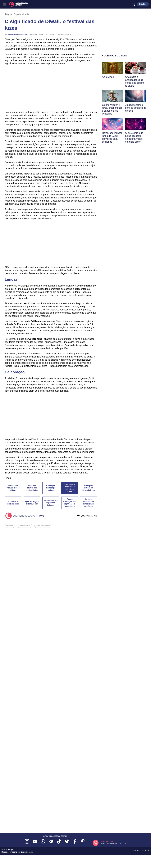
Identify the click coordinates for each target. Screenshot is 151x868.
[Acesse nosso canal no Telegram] (51, 842)
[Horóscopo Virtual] (40, 4)
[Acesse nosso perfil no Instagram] (27, 842)
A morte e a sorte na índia (13, 503)
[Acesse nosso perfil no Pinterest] (83, 842)
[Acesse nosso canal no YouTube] (35, 842)
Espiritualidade (21, 14)
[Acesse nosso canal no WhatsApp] (43, 842)
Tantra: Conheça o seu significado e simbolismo (70, 503)
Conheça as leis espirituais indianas (51, 503)
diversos (10, 526)
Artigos (8, 14)
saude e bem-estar (43, 526)
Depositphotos (27, 852)
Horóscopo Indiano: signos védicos (13, 488)
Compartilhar (87, 516)
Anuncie (146, 851)
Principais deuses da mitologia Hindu (89, 488)
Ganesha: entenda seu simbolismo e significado (89, 503)
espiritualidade (25, 526)
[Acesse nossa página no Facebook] (75, 842)
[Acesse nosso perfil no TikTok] (59, 842)
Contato (136, 851)
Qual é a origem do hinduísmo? (32, 503)
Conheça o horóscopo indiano (51, 488)
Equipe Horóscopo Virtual (18, 35)
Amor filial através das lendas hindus (32, 488)
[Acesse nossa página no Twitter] (67, 842)
